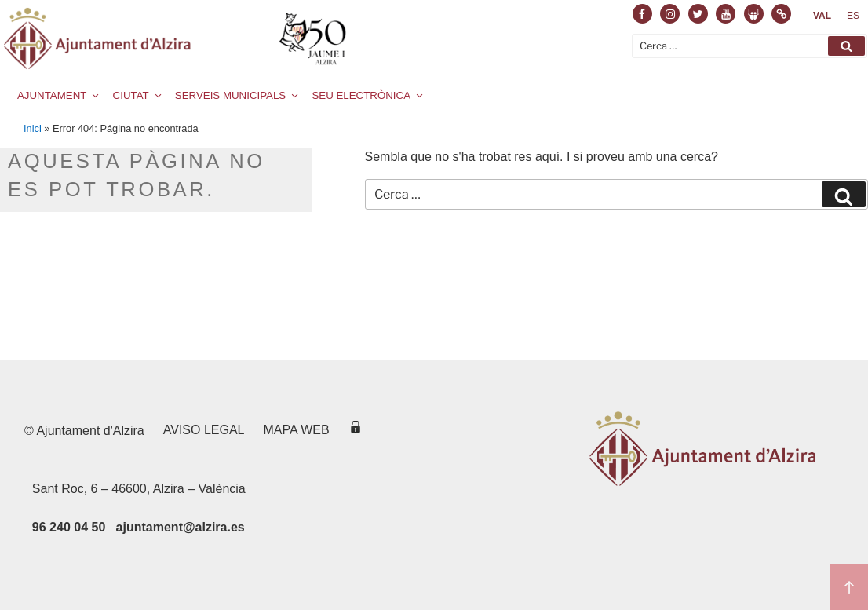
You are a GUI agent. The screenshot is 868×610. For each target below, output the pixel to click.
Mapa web (297, 430)
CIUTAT (138, 95)
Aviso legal (204, 430)
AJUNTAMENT (59, 95)
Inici (33, 128)
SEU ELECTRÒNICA (368, 95)
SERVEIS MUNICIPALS (238, 95)
